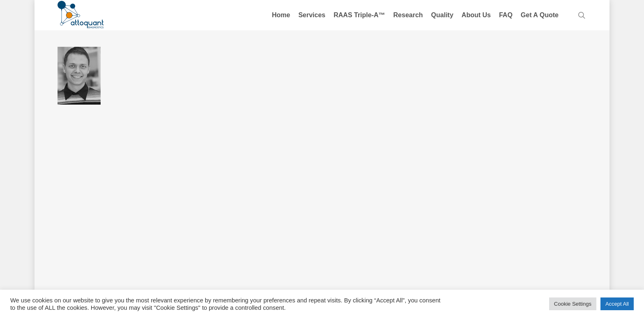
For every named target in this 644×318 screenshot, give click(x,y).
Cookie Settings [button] (573, 304)
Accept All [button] (617, 304)
